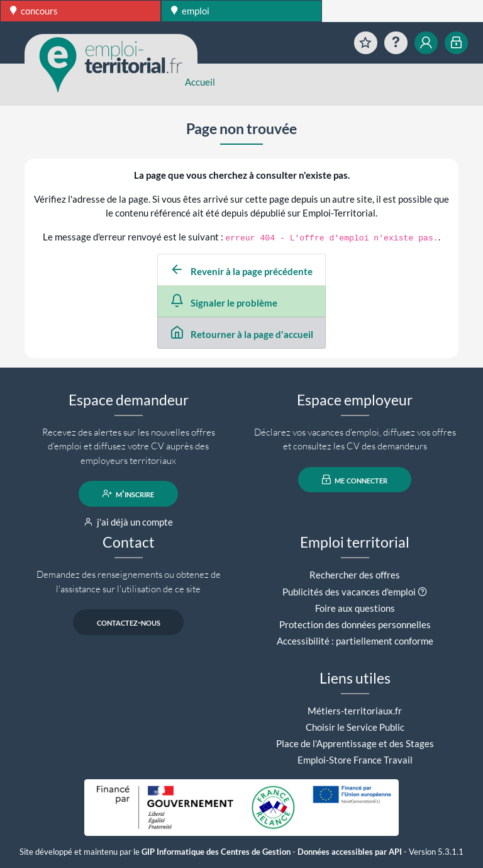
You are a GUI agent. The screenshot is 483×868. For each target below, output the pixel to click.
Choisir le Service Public (355, 727)
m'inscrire (129, 493)
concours (34, 11)
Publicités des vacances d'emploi (349, 592)
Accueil (200, 82)
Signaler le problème (224, 303)
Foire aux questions (355, 608)
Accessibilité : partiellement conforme (355, 641)
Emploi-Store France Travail (355, 760)
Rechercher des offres (355, 575)
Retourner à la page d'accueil (242, 334)
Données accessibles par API (350, 852)
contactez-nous (129, 622)
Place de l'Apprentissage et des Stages (355, 743)
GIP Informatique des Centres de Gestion (216, 852)
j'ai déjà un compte (129, 522)
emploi (190, 11)
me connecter (355, 480)
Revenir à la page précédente (241, 271)
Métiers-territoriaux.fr (355, 711)
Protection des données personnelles (355, 624)
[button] (422, 592)
